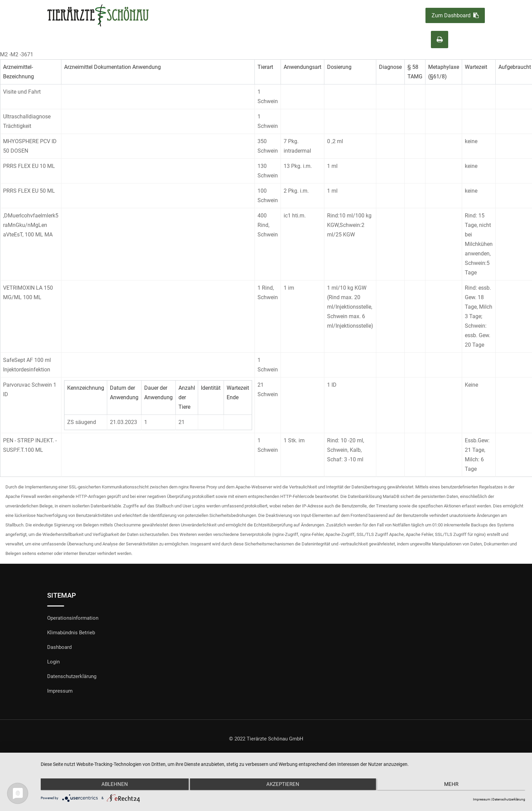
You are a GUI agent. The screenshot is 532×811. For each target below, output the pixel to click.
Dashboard (59, 647)
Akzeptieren (283, 785)
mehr (453, 785)
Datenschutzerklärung (72, 676)
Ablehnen (113, 785)
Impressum (60, 691)
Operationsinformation (73, 618)
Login (53, 662)
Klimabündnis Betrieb (71, 633)
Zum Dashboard (455, 15)
